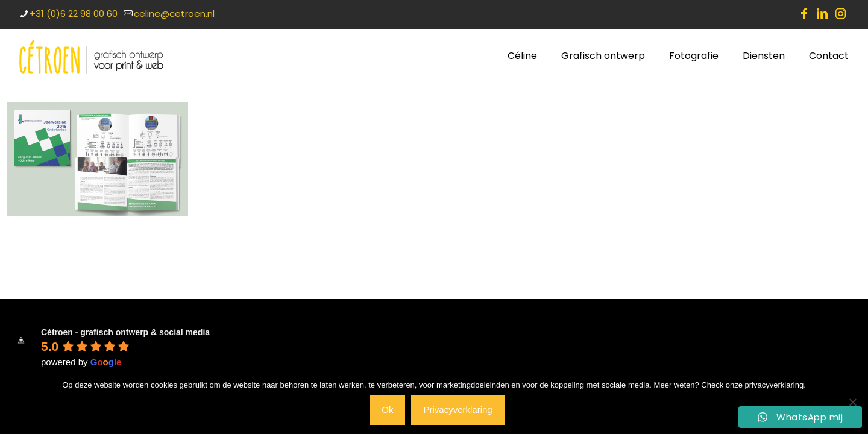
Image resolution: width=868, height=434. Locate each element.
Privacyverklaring (458, 410)
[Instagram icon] (840, 14)
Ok (387, 410)
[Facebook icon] (804, 14)
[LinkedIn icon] (822, 14)
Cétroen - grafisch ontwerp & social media (125, 332)
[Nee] (853, 402)
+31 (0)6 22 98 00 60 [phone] (74, 14)
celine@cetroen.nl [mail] (174, 14)
